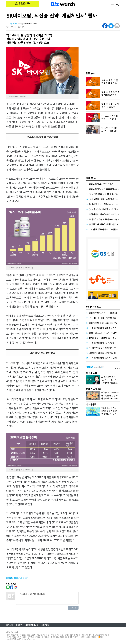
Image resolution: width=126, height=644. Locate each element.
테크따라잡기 (92, 404)
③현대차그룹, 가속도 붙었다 (113, 398)
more (117, 368)
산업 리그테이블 (93, 389)
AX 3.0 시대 (91, 373)
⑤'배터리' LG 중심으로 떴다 (113, 392)
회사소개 (9, 625)
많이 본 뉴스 (92, 178)
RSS (100, 637)
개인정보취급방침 (32, 625)
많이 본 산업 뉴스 (93, 307)
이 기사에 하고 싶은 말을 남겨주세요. (47, 598)
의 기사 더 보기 (17, 578)
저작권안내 (45, 625)
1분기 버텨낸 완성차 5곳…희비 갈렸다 (106, 338)
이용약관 (19, 625)
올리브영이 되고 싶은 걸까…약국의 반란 (107, 204)
